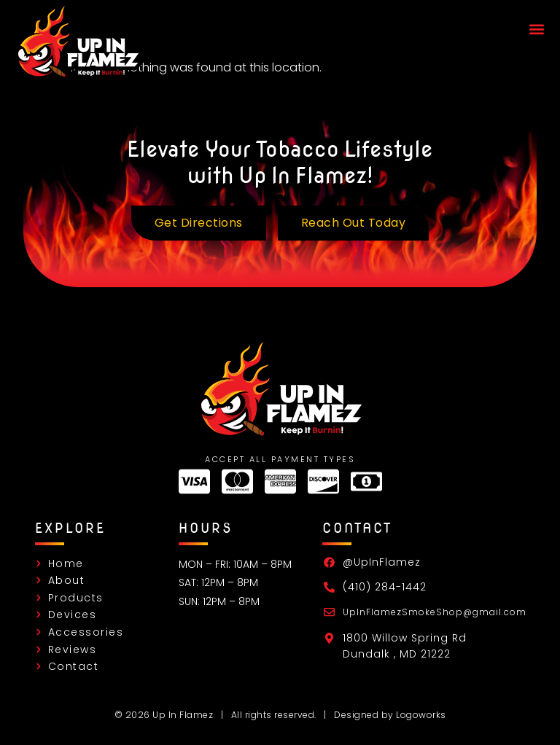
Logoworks (421, 715)
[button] (536, 30)
